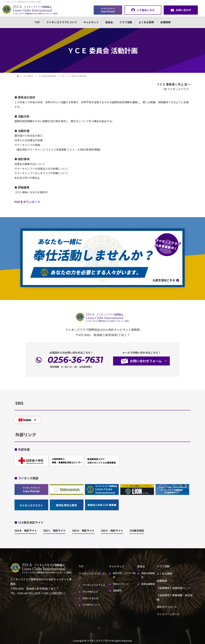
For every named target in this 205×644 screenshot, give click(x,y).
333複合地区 (137, 530)
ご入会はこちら (143, 10)
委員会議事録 (148, 584)
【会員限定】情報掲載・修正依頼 (175, 597)
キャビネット (91, 22)
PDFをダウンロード (27, 202)
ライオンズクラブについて (62, 22)
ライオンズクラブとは (94, 585)
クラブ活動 (126, 22)
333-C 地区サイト (54, 530)
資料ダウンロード (167, 607)
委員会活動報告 (148, 575)
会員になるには (90, 598)
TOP (37, 22)
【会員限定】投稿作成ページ (173, 588)
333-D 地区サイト (83, 530)
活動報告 (117, 590)
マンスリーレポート (168, 614)
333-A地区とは (90, 592)
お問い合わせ (181, 10)
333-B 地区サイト (26, 530)
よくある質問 (146, 22)
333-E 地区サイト (112, 530)
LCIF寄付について (92, 605)
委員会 (109, 22)
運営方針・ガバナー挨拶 (124, 575)
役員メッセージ (121, 584)
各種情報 (165, 22)
